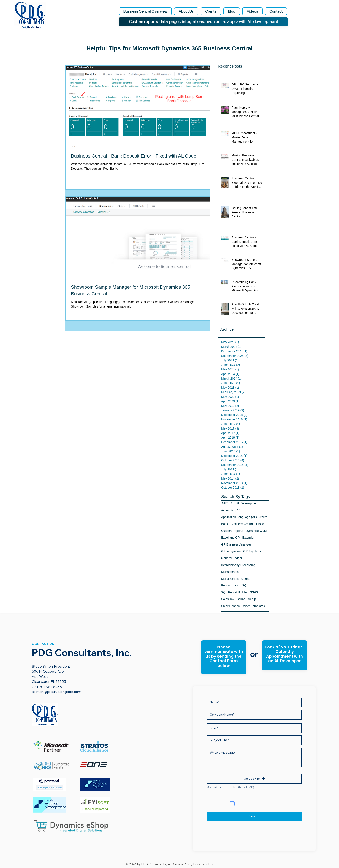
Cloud (260, 524)
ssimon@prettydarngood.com (57, 692)
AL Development (247, 503)
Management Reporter (236, 579)
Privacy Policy (203, 864)
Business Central (242, 524)
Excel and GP (230, 538)
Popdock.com (230, 585)
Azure (263, 517)
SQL (245, 585)
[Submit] (254, 816)
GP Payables (252, 551)
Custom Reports (232, 531)
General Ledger (232, 558)
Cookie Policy (183, 864)
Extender (248, 538)
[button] (254, 779)
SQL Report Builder (234, 592)
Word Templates (254, 606)
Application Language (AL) (239, 517)
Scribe (241, 599)
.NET (225, 503)
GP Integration (231, 551)
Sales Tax (228, 599)
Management (230, 572)
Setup (252, 599)
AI (232, 503)
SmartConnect (231, 606)
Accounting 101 (232, 510)
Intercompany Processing (238, 565)
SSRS (254, 592)
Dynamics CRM (256, 531)
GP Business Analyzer (236, 544)
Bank (225, 524)
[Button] (284, 656)
